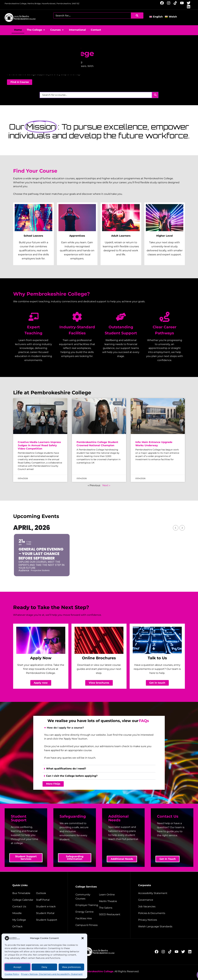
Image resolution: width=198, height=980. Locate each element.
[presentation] (99, 752)
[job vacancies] (161, 907)
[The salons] (111, 908)
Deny (44, 967)
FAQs (144, 721)
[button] (83, 938)
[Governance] (161, 900)
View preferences (71, 967)
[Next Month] (182, 528)
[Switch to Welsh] (172, 17)
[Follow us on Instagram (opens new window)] (169, 3)
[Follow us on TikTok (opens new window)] (176, 3)
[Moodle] (24, 913)
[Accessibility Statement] (161, 893)
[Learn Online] (111, 895)
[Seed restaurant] (111, 914)
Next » (106, 485)
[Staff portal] (48, 900)
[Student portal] (48, 913)
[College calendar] (24, 900)
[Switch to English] (157, 17)
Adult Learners (121, 236)
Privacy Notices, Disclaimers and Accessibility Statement (52, 974)
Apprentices (77, 236)
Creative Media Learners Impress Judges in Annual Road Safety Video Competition (39, 445)
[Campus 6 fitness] (87, 925)
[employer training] (87, 905)
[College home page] (20, 18)
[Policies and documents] (161, 913)
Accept (17, 967)
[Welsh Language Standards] (161, 927)
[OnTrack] (24, 927)
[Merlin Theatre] (111, 901)
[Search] (137, 15)
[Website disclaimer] (161, 920)
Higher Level (165, 236)
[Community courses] (87, 897)
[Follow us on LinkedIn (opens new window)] (189, 7)
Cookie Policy (12, 974)
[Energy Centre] (87, 912)
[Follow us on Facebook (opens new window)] (163, 3)
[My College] (24, 920)
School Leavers (33, 236)
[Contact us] (24, 907)
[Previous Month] (176, 528)
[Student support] (48, 920)
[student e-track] (48, 907)
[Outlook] (48, 893)
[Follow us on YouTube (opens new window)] (183, 3)
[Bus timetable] (24, 893)
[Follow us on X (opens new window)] (189, 3)
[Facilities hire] (87, 918)
